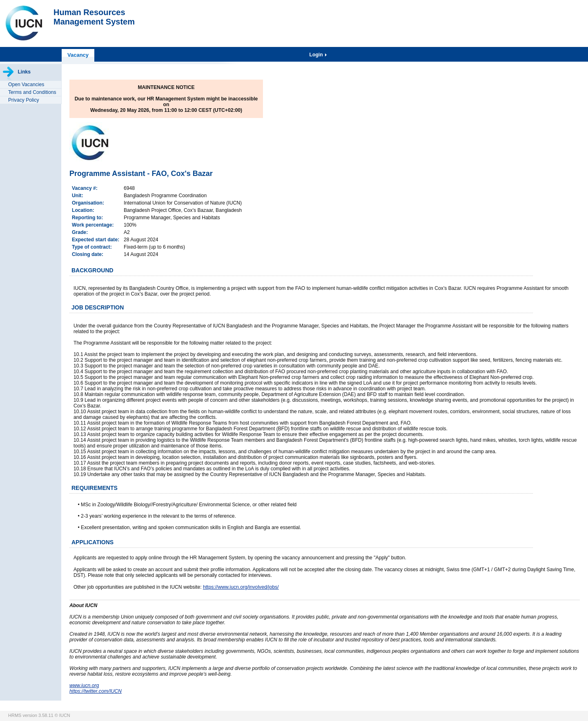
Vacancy (78, 55)
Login (317, 55)
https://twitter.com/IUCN (96, 691)
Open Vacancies (26, 85)
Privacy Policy (24, 100)
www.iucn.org (84, 685)
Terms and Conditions (32, 92)
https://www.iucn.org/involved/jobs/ (241, 587)
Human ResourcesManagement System (94, 17)
